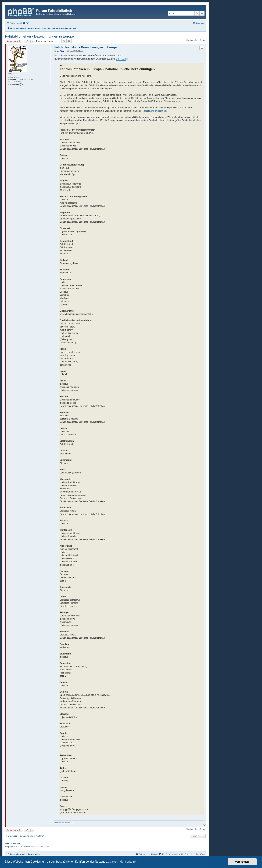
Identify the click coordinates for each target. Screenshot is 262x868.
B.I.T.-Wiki (121, 59)
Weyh (11, 74)
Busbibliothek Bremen (64, 822)
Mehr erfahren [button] (128, 862)
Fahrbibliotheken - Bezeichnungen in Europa (40, 36)
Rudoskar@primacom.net (154, 111)
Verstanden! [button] (242, 862)
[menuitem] (26, 23)
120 (17, 77)
